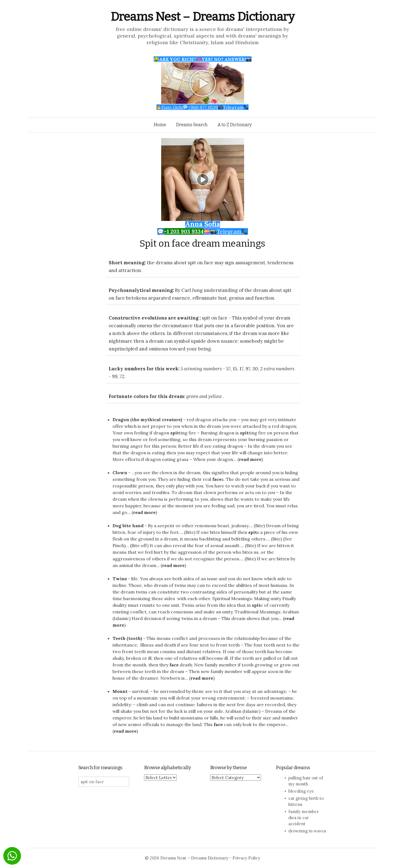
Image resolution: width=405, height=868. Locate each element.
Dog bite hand (128, 526)
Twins (120, 579)
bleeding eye (301, 791)
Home (160, 125)
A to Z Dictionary (235, 125)
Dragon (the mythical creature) (147, 420)
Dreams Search (192, 125)
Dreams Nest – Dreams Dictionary (203, 17)
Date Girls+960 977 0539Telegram (202, 107)
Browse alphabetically (167, 768)
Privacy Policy (246, 858)
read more (250, 459)
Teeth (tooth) (127, 638)
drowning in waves (307, 831)
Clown (120, 473)
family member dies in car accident (304, 818)
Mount (120, 691)
